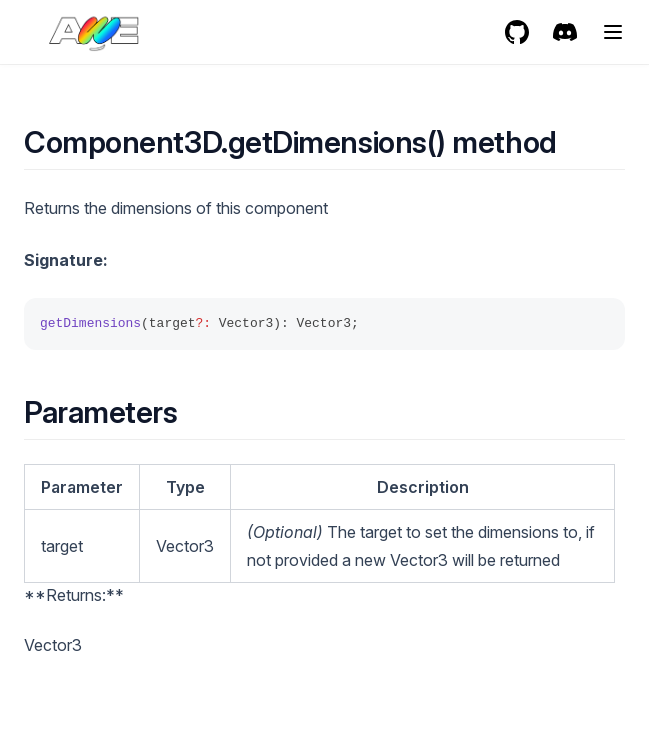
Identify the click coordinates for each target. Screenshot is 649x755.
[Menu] (613, 32)
